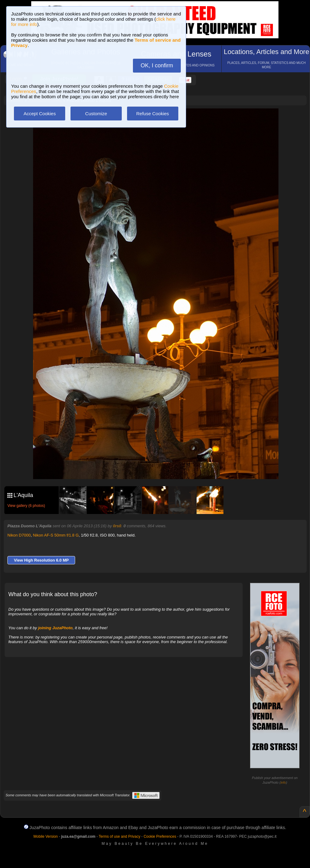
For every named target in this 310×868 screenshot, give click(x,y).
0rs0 (117, 526)
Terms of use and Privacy (119, 836)
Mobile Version (46, 836)
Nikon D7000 (19, 535)
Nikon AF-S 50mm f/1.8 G (56, 535)
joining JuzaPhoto (55, 628)
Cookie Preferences (160, 836)
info (283, 782)
